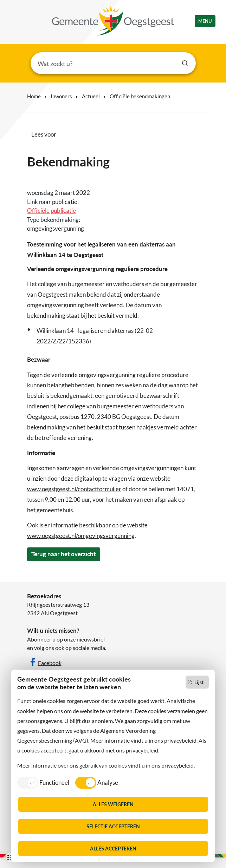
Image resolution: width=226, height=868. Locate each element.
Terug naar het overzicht (63, 554)
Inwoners (61, 96)
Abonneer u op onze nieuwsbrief (66, 639)
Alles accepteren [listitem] (113, 849)
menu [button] (205, 21)
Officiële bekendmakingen (140, 96)
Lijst (199, 682)
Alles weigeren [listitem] (113, 804)
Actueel (91, 96)
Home (34, 96)
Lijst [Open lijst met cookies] (11, 857)
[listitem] (43, 782)
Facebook (50, 663)
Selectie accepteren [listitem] (113, 826)
